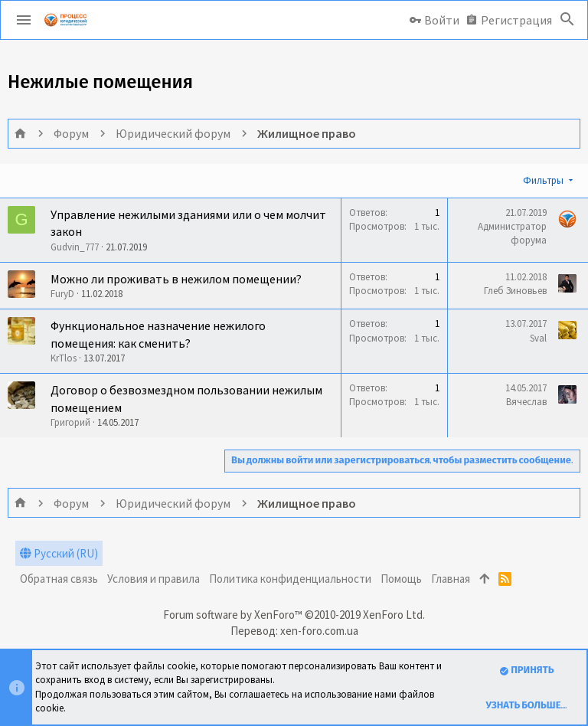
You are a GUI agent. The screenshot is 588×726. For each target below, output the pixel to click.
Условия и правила (154, 579)
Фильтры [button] (543, 180)
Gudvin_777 (75, 247)
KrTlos (64, 358)
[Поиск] (567, 20)
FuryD (62, 294)
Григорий (70, 422)
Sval (538, 338)
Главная (451, 579)
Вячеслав (526, 402)
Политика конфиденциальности (290, 579)
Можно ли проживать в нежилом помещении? (176, 279)
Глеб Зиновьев (515, 291)
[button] (24, 20)
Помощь (401, 579)
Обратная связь (59, 579)
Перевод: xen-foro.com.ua (294, 631)
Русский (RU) (59, 553)
